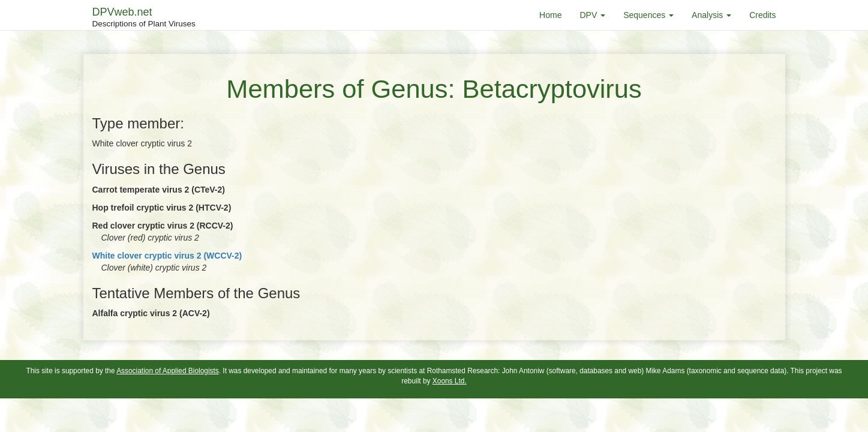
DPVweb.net (144, 18)
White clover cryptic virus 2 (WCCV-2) (167, 256)
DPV (592, 15)
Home (550, 15)
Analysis (711, 15)
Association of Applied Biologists (168, 371)
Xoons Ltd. (450, 381)
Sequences (648, 15)
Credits (762, 15)
